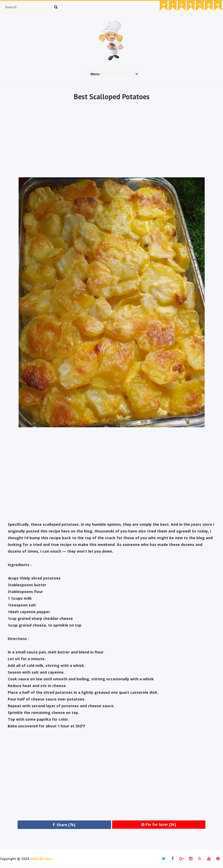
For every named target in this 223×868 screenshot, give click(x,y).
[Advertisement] (111, 140)
